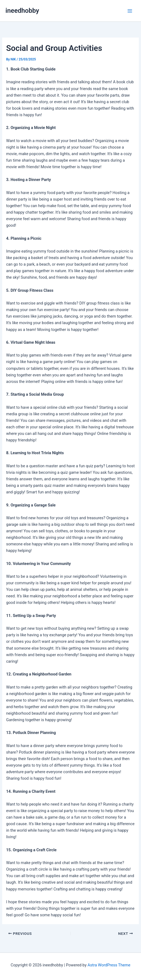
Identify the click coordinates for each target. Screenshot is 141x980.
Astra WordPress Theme (109, 965)
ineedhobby (22, 11)
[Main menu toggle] (130, 11)
